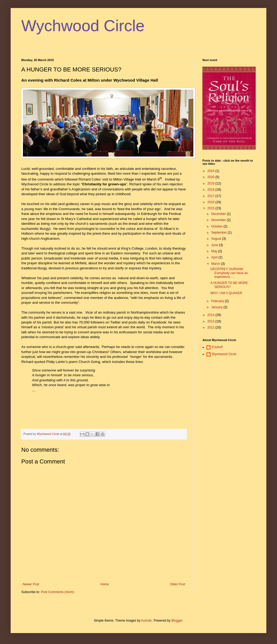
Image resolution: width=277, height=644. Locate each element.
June (215, 245)
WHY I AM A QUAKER (226, 293)
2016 (211, 202)
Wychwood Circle (83, 26)
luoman (147, 621)
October (217, 226)
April (215, 257)
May (215, 251)
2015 (211, 208)
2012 (211, 327)
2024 (211, 171)
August (217, 239)
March (216, 264)
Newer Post (31, 584)
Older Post (178, 584)
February (218, 301)
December (219, 214)
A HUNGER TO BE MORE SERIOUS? (229, 285)
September (219, 233)
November (219, 220)
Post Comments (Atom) (57, 592)
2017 (211, 196)
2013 (211, 321)
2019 (211, 183)
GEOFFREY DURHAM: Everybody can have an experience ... (229, 273)
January (217, 307)
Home (105, 584)
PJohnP (217, 347)
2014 (211, 315)
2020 (211, 177)
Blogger (177, 621)
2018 (211, 190)
